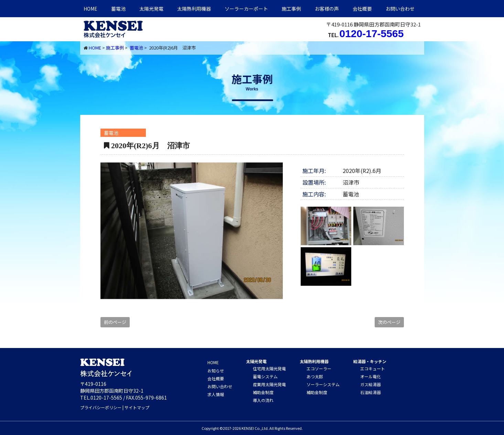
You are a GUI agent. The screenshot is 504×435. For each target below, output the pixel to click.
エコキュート (373, 368)
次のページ (389, 322)
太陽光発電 (151, 9)
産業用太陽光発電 (269, 384)
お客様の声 (327, 9)
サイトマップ (137, 407)
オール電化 (371, 376)
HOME (90, 9)
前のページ (115, 322)
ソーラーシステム (323, 384)
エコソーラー (319, 368)
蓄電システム (265, 376)
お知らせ (216, 371)
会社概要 (362, 9)
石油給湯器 (371, 392)
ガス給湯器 (371, 384)
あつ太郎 (315, 376)
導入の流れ (263, 400)
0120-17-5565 (372, 34)
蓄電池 (118, 9)
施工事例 (291, 9)
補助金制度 (263, 392)
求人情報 (216, 394)
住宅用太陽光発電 (269, 368)
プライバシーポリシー (101, 407)
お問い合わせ (400, 9)
